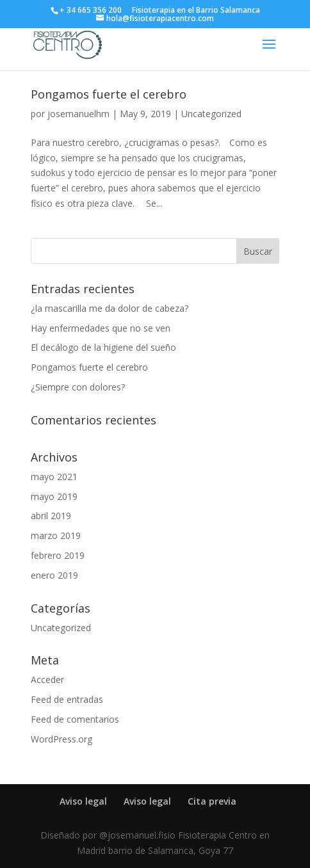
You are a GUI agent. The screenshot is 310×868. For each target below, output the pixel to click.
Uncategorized (211, 114)
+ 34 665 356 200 (91, 10)
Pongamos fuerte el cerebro (109, 94)
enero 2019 (54, 575)
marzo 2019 (56, 535)
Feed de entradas (67, 699)
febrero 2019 (58, 555)
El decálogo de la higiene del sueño (103, 347)
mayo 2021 (54, 477)
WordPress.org (61, 739)
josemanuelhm (78, 114)
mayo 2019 (54, 496)
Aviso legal (83, 801)
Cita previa (212, 801)
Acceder (47, 679)
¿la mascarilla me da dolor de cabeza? (110, 308)
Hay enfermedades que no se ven (101, 328)
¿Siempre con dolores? (78, 387)
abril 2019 (51, 516)
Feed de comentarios (75, 719)
